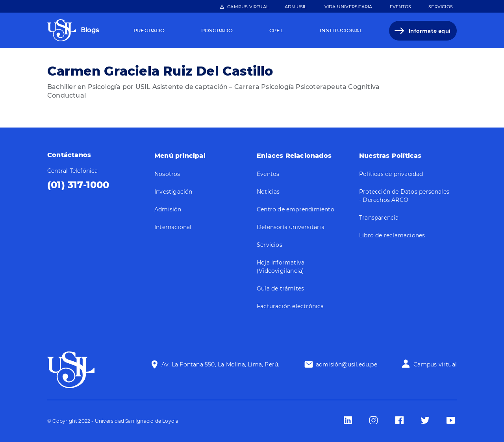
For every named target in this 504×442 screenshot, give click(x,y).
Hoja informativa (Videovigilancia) (281, 267)
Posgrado (217, 30)
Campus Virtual (248, 7)
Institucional (341, 30)
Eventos (400, 7)
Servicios (441, 7)
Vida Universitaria (348, 7)
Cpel (276, 30)
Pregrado (149, 30)
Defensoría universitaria (291, 227)
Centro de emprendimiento (296, 209)
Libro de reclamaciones (392, 235)
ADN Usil (296, 7)
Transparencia (379, 218)
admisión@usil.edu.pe (346, 364)
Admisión (168, 209)
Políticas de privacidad (391, 174)
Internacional (173, 227)
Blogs (90, 30)
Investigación (173, 192)
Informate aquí (430, 31)
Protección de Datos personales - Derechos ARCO (404, 196)
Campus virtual (435, 364)
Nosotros (167, 174)
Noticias (268, 192)
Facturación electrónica (290, 306)
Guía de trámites (280, 289)
